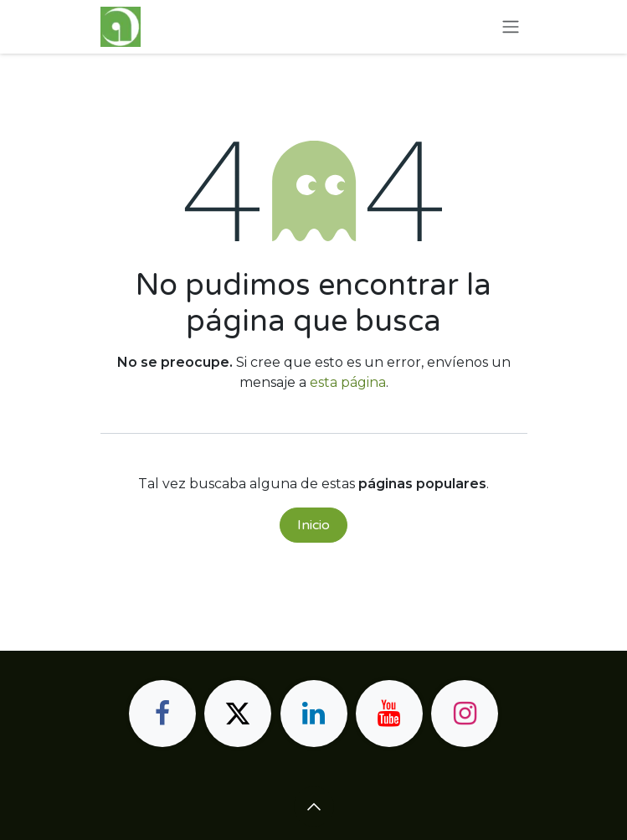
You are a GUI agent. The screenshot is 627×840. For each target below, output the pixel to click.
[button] (314, 807)
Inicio (313, 525)
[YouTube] (389, 714)
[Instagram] (465, 714)
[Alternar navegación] (511, 27)
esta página (348, 382)
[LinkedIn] (314, 714)
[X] (238, 714)
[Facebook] (162, 714)
